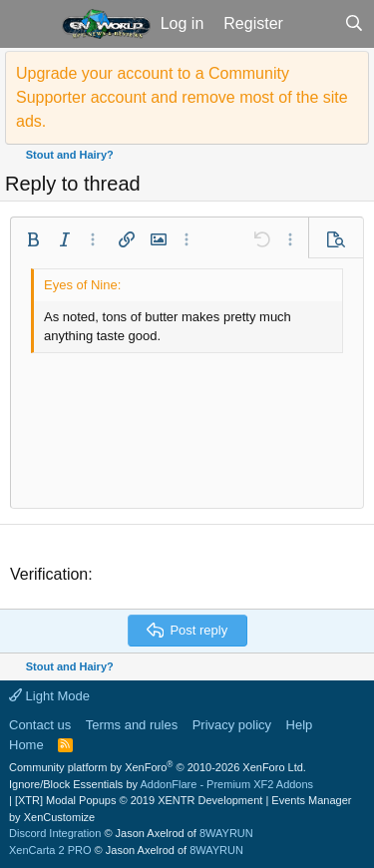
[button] (28, 24)
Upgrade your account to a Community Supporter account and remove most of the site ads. (182, 97)
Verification (49, 574)
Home (26, 745)
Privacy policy (232, 725)
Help (300, 725)
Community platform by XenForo (158, 767)
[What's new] (314, 24)
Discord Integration (55, 833)
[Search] (354, 24)
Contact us (40, 725)
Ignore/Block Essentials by (161, 784)
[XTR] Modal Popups (139, 800)
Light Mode (49, 696)
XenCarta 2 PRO (50, 850)
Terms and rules (132, 725)
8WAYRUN (226, 833)
